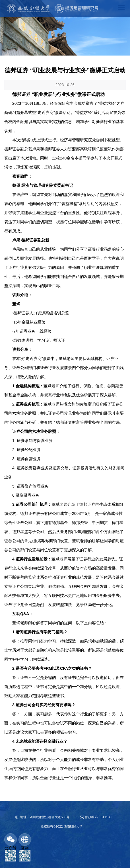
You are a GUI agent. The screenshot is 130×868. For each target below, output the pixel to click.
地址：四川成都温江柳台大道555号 (45, 817)
